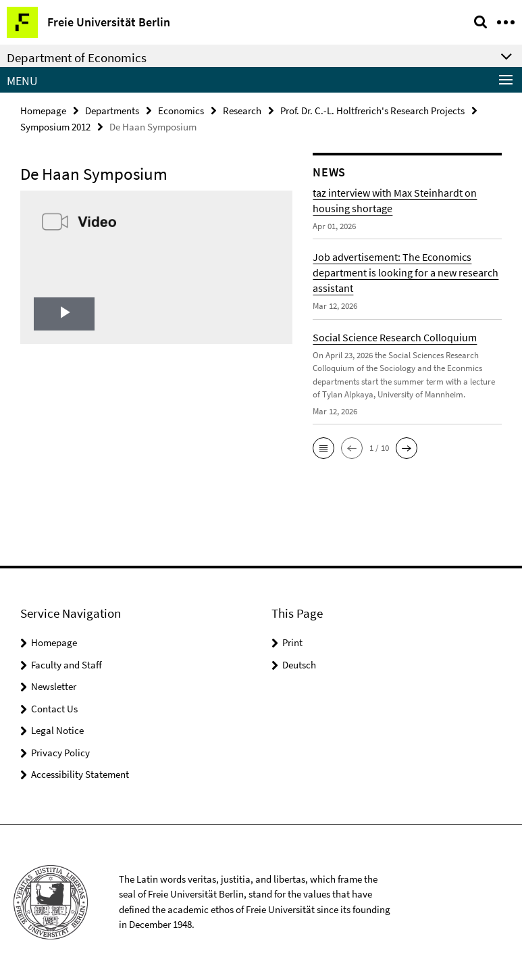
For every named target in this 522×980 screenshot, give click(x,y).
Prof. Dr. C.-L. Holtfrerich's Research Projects (372, 110)
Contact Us (54, 709)
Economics (181, 110)
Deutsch (299, 665)
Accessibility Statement (80, 774)
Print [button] (292, 642)
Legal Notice (57, 730)
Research (242, 110)
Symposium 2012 (55, 125)
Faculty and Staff (67, 665)
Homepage (43, 110)
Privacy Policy (60, 753)
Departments (112, 110)
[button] (323, 446)
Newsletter (54, 686)
